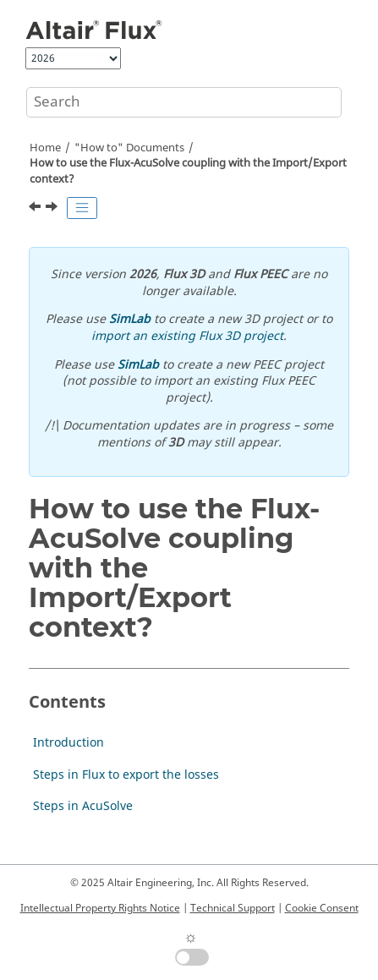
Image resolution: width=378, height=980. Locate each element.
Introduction (68, 743)
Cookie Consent (322, 908)
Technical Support (233, 908)
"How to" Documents (129, 148)
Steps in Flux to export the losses (126, 775)
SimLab (130, 319)
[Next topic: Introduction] (53, 209)
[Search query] (184, 102)
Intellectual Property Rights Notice (100, 908)
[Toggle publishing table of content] (82, 208)
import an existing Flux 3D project (187, 336)
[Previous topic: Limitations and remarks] (36, 209)
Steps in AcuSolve (83, 806)
